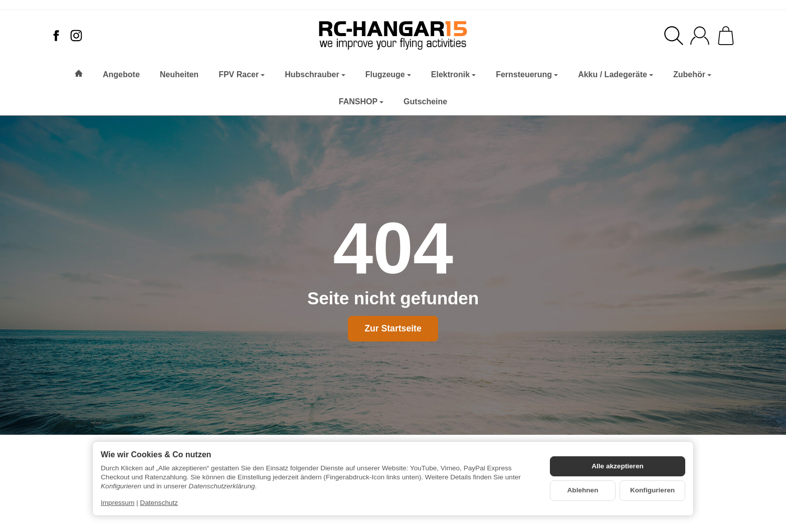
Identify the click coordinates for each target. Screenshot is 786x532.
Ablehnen (583, 490)
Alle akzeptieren (618, 466)
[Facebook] (56, 36)
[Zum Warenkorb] (726, 36)
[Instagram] (76, 36)
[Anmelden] (700, 36)
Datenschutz (159, 503)
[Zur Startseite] (393, 36)
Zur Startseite (393, 328)
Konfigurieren (652, 490)
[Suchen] (674, 36)
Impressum (118, 503)
